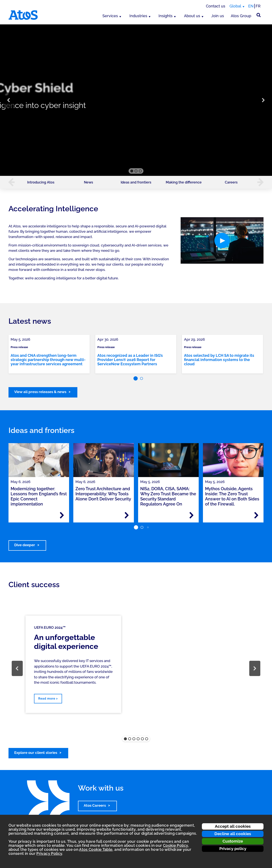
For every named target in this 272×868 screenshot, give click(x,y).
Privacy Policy (49, 853)
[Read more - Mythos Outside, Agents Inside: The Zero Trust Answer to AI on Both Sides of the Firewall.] (256, 515)
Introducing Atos (41, 182)
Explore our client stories (36, 753)
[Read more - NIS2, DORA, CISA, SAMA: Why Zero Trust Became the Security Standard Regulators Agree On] (191, 515)
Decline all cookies (233, 834)
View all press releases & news (40, 392)
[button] (9, 100)
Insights (166, 16)
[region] (136, 100)
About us (192, 16)
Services (110, 16)
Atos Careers (95, 805)
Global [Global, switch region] (235, 6)
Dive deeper (25, 545)
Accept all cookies (233, 826)
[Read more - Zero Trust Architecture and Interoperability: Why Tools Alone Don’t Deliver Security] (127, 515)
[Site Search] (259, 15)
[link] (49, 354)
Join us (218, 16)
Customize (233, 841)
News (89, 182)
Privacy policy (233, 848)
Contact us (216, 6)
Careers (231, 182)
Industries (138, 16)
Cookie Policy (176, 845)
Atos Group (241, 16)
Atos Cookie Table (96, 849)
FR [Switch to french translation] (258, 6)
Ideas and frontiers (136, 182)
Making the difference (184, 182)
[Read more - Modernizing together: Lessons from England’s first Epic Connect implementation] (62, 515)
